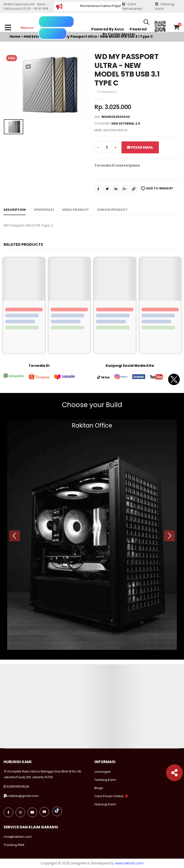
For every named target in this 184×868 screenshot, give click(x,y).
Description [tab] (15, 210)
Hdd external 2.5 (126, 124)
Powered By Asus (108, 29)
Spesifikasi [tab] (44, 210)
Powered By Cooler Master (125, 32)
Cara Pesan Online (109, 796)
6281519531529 (18, 787)
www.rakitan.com (129, 863)
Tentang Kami (105, 780)
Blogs (99, 788)
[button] (146, 23)
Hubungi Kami (165, 7)
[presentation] (14, 536)
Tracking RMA (14, 845)
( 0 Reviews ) (107, 92)
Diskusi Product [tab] (112, 210)
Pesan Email (140, 147)
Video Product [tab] (75, 210)
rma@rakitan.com (18, 837)
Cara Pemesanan (132, 7)
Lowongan (103, 772)
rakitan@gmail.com (23, 796)
